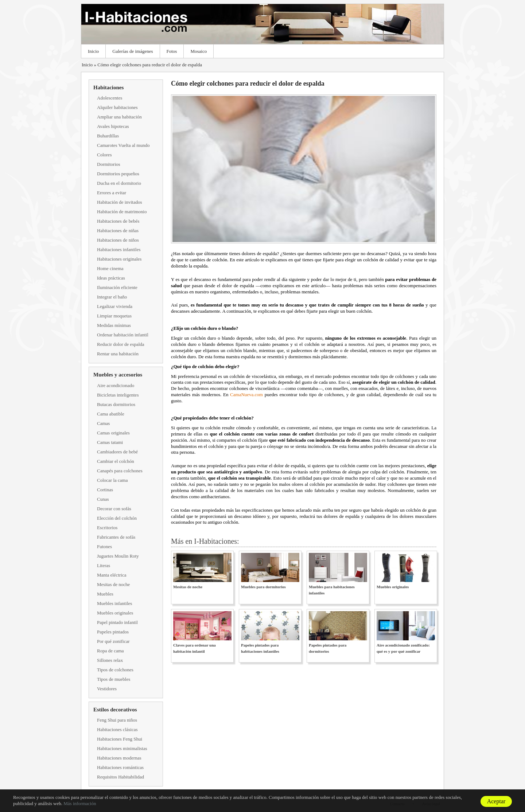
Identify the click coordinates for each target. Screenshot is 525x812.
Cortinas (105, 490)
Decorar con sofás (114, 509)
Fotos (172, 51)
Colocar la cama (112, 480)
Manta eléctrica (112, 575)
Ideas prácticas (111, 278)
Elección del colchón (117, 518)
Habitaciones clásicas (117, 729)
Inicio (93, 51)
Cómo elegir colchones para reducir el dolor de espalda (150, 65)
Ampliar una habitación (119, 117)
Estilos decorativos (115, 710)
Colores (104, 155)
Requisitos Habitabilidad (120, 777)
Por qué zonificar (113, 641)
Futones (104, 546)
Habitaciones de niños (118, 240)
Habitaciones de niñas (118, 231)
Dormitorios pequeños (118, 174)
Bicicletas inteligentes (118, 395)
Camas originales (113, 433)
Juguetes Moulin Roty (118, 556)
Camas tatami (110, 442)
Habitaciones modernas (119, 758)
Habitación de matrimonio (122, 212)
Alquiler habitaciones (117, 107)
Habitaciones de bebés (118, 221)
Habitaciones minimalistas (122, 748)
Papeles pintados (113, 632)
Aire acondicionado (116, 385)
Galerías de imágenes (133, 51)
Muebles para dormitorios (263, 587)
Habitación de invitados (119, 202)
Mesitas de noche (113, 584)
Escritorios (107, 528)
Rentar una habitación (118, 354)
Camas (103, 423)
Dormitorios (109, 164)
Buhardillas (108, 136)
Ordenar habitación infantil (123, 335)
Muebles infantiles (114, 603)
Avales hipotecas (113, 126)
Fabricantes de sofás (116, 537)
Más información (80, 803)
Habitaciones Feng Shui (120, 739)
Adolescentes (110, 98)
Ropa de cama (110, 651)
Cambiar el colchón (116, 461)
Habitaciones (108, 87)
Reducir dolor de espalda (121, 344)
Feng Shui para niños (117, 720)
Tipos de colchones (115, 670)
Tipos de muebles (114, 679)
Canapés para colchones (120, 471)
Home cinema (110, 268)
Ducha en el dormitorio (119, 183)
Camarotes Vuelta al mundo (123, 145)
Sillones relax (110, 660)
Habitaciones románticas (120, 767)
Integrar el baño (112, 297)
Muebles (105, 594)
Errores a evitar (112, 193)
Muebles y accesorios (118, 375)
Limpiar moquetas (114, 316)
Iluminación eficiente (117, 287)
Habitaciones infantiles (119, 249)
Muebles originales (115, 613)
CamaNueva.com (246, 395)
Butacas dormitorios (116, 404)
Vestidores (107, 689)
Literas (104, 565)
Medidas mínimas (114, 325)
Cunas (103, 499)
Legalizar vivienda (115, 306)
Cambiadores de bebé (117, 452)
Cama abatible (111, 414)
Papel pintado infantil (117, 622)
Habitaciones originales (119, 259)
